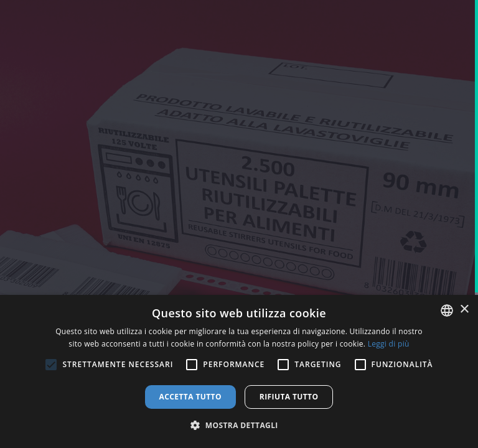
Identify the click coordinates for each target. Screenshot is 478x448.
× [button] (464, 310)
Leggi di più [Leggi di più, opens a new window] (389, 344)
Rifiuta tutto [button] (289, 397)
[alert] (239, 371)
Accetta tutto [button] (190, 397)
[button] (239, 426)
